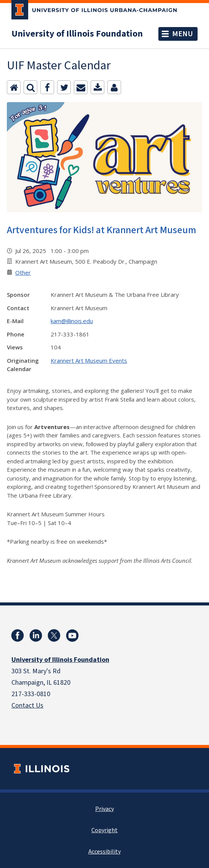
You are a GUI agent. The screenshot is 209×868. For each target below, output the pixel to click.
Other (23, 272)
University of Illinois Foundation (77, 34)
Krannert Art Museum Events (89, 360)
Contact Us (27, 705)
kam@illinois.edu (72, 321)
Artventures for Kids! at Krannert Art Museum (101, 230)
